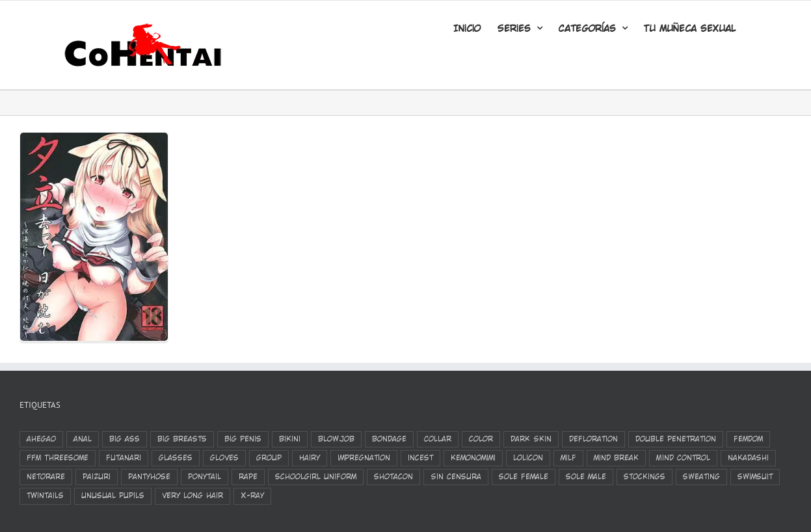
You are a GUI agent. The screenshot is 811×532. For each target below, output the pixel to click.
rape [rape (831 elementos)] (248, 477)
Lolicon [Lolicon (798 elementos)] (528, 458)
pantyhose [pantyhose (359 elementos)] (149, 477)
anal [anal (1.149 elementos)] (83, 439)
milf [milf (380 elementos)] (568, 458)
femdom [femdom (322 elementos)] (748, 439)
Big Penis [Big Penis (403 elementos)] (243, 439)
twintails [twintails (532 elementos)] (45, 496)
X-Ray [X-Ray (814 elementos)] (252, 496)
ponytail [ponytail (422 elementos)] (205, 477)
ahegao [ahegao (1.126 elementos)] (41, 439)
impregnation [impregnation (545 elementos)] (364, 458)
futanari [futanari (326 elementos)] (124, 458)
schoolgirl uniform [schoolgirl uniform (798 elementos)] (316, 477)
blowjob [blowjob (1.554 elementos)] (336, 439)
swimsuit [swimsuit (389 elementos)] (755, 477)
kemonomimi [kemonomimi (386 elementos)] (473, 458)
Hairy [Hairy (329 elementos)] (310, 458)
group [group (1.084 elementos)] (269, 458)
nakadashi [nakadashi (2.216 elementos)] (748, 458)
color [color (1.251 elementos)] (481, 439)
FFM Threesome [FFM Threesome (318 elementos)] (58, 458)
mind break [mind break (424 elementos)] (616, 458)
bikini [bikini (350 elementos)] (290, 439)
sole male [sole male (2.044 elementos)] (586, 477)
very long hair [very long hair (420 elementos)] (193, 496)
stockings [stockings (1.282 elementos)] (645, 477)
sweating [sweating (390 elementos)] (701, 477)
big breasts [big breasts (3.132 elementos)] (182, 439)
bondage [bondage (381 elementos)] (389, 439)
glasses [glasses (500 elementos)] (176, 458)
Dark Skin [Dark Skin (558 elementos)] (531, 439)
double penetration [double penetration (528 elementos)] (676, 439)
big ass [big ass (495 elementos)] (125, 439)
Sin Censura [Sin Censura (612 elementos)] (456, 477)
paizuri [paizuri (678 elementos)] (97, 477)
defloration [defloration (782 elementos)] (593, 439)
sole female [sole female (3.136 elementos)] (524, 477)
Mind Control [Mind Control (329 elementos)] (683, 458)
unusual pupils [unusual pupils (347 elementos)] (113, 496)
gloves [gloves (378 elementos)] (224, 458)
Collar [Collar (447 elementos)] (438, 439)
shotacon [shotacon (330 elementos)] (393, 477)
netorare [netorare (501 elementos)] (46, 477)
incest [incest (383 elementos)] (420, 458)
